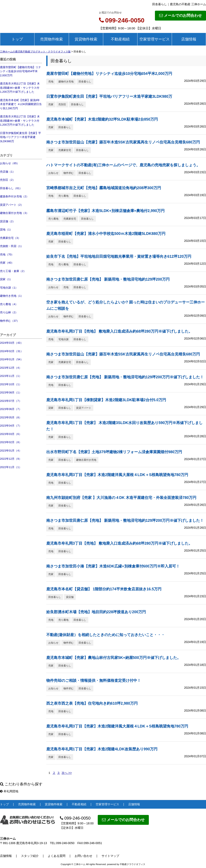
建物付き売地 (66, 82)
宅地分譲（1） (9, 288)
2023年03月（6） (11, 434)
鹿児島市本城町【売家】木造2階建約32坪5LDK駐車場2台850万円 (102, 119)
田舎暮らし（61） (11, 188)
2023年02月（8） (11, 442)
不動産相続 (120, 39)
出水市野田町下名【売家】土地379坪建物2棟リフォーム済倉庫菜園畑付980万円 (114, 452)
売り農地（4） (9, 304)
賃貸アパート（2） (12, 205)
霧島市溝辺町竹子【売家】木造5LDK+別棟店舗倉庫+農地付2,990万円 (105, 211)
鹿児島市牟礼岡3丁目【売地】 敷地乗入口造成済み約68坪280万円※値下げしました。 (119, 331)
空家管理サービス (154, 39)
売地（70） (7, 254)
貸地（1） (6, 230)
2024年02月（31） (12, 351)
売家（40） (7, 263)
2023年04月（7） (11, 426)
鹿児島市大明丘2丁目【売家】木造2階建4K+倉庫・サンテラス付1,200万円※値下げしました (20, 88)
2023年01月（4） (11, 451)
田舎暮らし (85, 82)
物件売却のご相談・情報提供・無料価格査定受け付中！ (94, 681)
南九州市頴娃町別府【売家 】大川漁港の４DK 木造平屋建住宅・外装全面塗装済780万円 (121, 498)
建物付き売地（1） (12, 296)
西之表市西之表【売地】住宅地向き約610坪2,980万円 (92, 703)
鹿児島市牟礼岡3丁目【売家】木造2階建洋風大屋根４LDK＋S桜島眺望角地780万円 (117, 475)
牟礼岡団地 (9, 791)
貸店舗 (70, 597)
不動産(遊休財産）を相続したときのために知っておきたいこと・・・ (106, 635)
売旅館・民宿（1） (12, 246)
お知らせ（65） (10, 163)
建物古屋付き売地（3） (14, 213)
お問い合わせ (83, 856)
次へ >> (67, 773)
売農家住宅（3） (10, 238)
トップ (17, 39)
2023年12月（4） (11, 368)
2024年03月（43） (12, 343)
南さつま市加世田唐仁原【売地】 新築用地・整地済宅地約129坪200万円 (108, 279)
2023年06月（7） (11, 409)
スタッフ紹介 (30, 856)
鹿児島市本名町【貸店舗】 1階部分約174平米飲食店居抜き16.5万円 (104, 589)
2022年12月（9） (11, 459)
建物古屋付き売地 (86, 460)
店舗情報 (189, 39)
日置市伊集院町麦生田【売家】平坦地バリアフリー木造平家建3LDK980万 (20, 137)
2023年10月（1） (11, 384)
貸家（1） (6, 279)
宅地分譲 (63, 339)
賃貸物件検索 (86, 39)
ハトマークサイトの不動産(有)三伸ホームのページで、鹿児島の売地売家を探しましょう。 (123, 165)
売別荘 (62, 104)
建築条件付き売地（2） (14, 196)
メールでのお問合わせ (180, 16)
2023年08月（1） (11, 392)
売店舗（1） (8, 172)
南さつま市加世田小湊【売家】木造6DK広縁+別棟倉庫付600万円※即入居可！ (113, 566)
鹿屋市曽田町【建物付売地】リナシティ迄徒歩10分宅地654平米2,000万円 (20, 71)
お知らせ (53, 173)
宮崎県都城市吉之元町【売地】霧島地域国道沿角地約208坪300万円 (104, 188)
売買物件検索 (51, 39)
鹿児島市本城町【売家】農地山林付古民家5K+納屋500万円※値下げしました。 (114, 658)
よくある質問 (57, 856)
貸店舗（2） (8, 221)
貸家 (51, 408)
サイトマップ (110, 856)
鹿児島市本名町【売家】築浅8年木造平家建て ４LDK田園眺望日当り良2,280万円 (21, 104)
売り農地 (63, 196)
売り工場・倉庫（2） (13, 271)
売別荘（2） (8, 180)
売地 (51, 82)
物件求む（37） (10, 321)
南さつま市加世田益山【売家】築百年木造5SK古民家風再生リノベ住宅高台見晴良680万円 (123, 142)
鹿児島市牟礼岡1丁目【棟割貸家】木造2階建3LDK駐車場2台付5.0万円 (106, 400)
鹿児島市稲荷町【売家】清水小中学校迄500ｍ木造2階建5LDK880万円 (106, 234)
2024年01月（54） (12, 359)
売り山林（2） (9, 312)
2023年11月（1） (11, 376)
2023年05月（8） (11, 417)
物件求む (69, 173)
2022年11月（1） (11, 467)
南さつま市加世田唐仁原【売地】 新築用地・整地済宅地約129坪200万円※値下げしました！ (125, 377)
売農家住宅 (65, 150)
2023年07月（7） (11, 401)
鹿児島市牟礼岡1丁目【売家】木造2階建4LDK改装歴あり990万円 (102, 749)
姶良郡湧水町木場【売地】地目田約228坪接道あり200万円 (96, 612)
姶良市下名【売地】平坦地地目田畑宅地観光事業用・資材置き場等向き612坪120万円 (119, 256)
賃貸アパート (84, 408)
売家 (51, 104)
